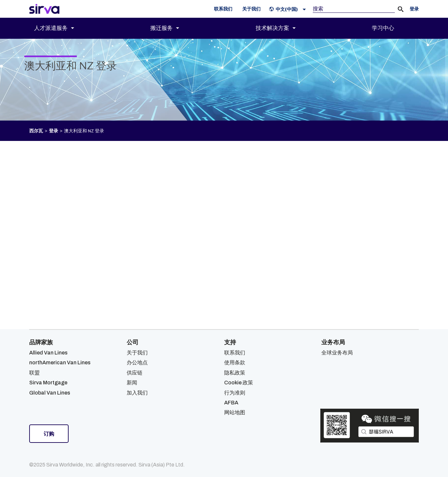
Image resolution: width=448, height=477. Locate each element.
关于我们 (137, 353)
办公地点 (137, 363)
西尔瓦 (36, 131)
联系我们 (235, 353)
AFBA (231, 403)
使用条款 (235, 363)
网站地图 (235, 412)
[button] (289, 9)
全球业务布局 (337, 353)
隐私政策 (235, 373)
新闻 (132, 383)
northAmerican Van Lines (60, 363)
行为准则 (235, 393)
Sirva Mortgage (48, 383)
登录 (53, 131)
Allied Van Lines (48, 353)
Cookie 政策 (239, 383)
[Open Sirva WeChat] (370, 426)
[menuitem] (60, 28)
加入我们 (137, 393)
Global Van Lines (50, 393)
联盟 (34, 373)
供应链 (135, 373)
